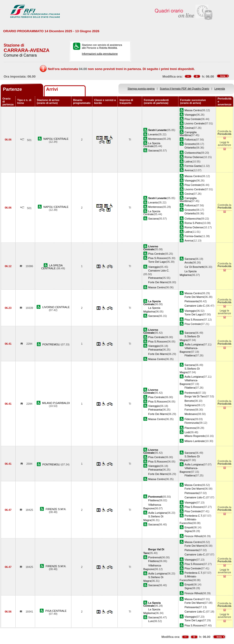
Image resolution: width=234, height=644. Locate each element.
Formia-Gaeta (193, 166)
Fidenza (189, 419)
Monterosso (155, 139)
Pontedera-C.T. (194, 516)
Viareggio (190, 115)
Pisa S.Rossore (157, 258)
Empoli (189, 527)
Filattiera (190, 355)
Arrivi (52, 89)
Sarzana (153, 151)
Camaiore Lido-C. (159, 271)
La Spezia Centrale (152, 145)
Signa (188, 531)
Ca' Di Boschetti (194, 267)
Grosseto (190, 144)
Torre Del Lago (157, 262)
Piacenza (190, 428)
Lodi (187, 432)
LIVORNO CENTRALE (56, 307)
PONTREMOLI (52, 344)
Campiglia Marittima (188, 134)
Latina (188, 161)
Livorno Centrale (194, 123)
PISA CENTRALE (56, 611)
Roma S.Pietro (193, 223)
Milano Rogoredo (195, 436)
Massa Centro (193, 110)
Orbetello (190, 148)
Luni (151, 621)
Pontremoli (191, 393)
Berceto (189, 401)
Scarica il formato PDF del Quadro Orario (185, 89)
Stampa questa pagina (141, 89)
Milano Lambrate (195, 441)
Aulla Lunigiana (194, 344)
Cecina (189, 128)
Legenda (220, 89)
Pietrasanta (155, 278)
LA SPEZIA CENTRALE (52, 267)
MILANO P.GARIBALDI (56, 403)
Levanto (153, 134)
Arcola (188, 262)
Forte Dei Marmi (158, 282)
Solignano (190, 405)
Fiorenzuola (192, 423)
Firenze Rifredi (193, 536)
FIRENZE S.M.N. (56, 509)
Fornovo (190, 410)
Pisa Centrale (193, 119)
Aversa (189, 170)
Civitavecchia (192, 153)
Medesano (191, 414)
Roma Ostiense (194, 157)
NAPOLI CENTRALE (56, 139)
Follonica (190, 140)
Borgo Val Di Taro (195, 396)
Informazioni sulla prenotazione (100, 54)
